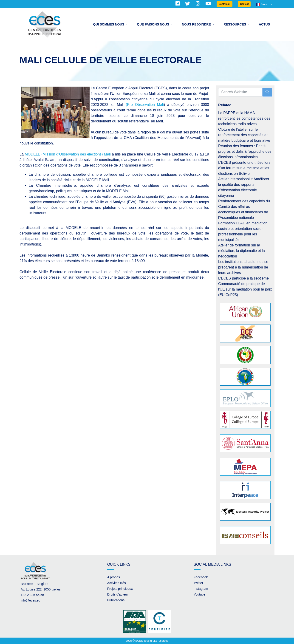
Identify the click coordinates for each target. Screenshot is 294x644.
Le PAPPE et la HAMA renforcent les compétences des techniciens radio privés (244, 118)
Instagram (201, 589)
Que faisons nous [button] (153, 24)
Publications (116, 600)
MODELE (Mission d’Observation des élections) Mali (68, 154)
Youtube (199, 594)
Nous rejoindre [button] (197, 24)
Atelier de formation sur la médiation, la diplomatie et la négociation (242, 251)
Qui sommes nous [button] (109, 24)
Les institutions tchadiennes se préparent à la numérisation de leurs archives (243, 267)
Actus (264, 24)
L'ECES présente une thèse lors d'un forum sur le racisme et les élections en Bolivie (244, 168)
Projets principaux (120, 589)
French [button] (263, 4)
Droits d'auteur (118, 594)
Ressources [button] (235, 24)
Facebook (201, 577)
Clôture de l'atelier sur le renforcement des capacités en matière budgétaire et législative (244, 135)
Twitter (198, 583)
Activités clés (117, 583)
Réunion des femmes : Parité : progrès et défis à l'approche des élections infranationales (245, 151)
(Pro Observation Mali (145, 105)
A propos (114, 577)
